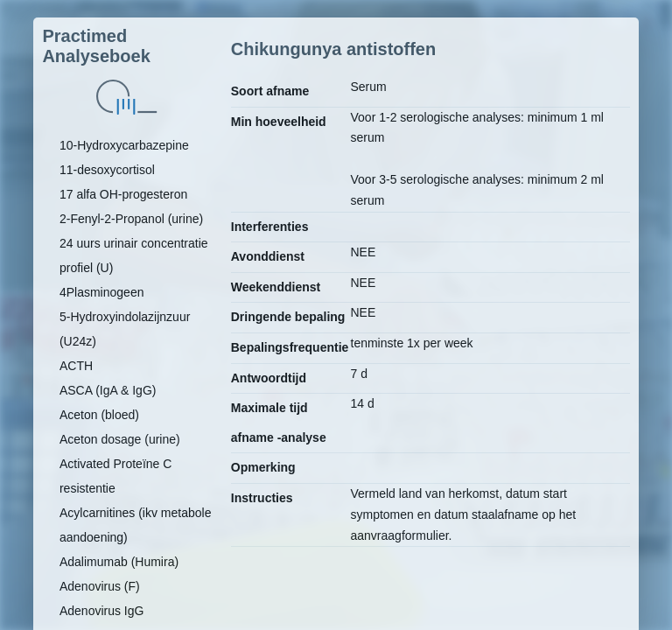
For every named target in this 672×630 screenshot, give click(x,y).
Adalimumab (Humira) (119, 562)
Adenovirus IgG (102, 611)
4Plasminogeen (102, 292)
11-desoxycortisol (107, 170)
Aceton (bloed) (99, 415)
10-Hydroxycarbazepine (124, 145)
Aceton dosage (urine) (120, 439)
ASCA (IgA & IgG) (108, 390)
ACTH (76, 366)
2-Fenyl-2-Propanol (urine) (131, 219)
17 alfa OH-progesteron (123, 194)
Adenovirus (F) (100, 586)
